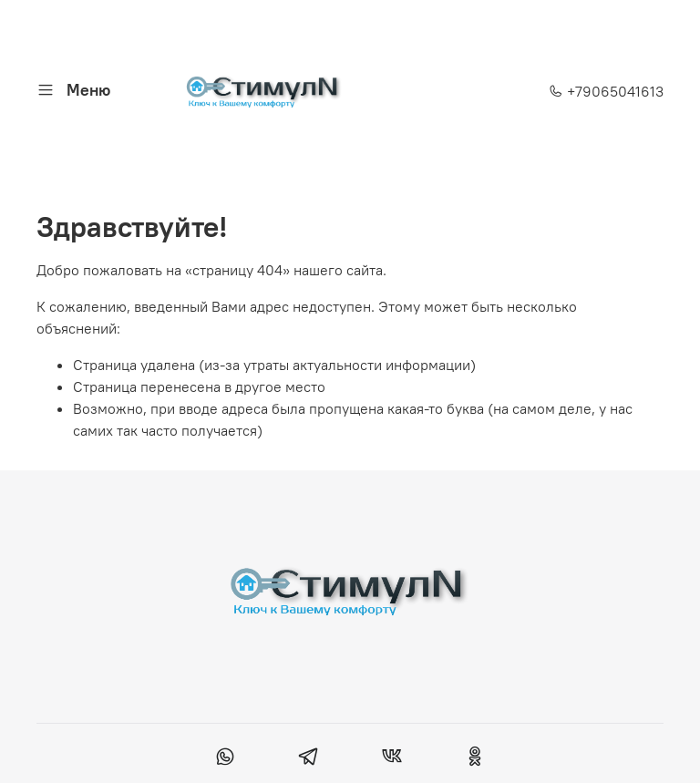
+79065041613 (606, 91)
